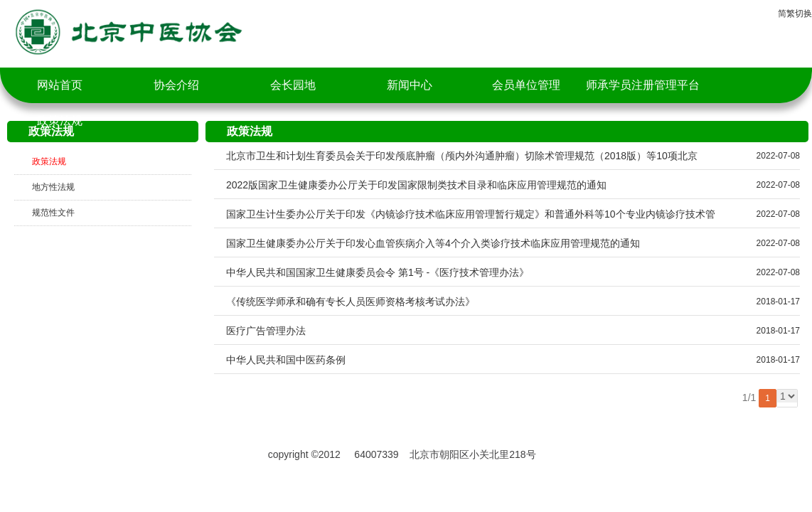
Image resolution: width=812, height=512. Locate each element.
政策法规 (60, 121)
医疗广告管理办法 (266, 331)
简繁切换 (795, 14)
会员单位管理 (526, 85)
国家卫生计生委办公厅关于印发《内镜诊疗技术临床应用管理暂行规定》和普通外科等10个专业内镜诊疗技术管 (471, 214)
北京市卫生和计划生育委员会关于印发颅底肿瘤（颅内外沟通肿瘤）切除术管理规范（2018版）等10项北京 (462, 156)
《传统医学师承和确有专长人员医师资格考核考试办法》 (351, 302)
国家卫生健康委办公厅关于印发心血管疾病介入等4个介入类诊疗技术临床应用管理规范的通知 (433, 243)
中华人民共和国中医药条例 (286, 360)
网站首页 (60, 85)
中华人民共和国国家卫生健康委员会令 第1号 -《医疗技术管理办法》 (378, 272)
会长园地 (293, 85)
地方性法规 (53, 187)
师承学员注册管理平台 (643, 85)
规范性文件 (53, 213)
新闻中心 (410, 85)
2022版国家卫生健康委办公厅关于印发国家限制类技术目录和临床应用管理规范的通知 (416, 185)
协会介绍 (176, 85)
